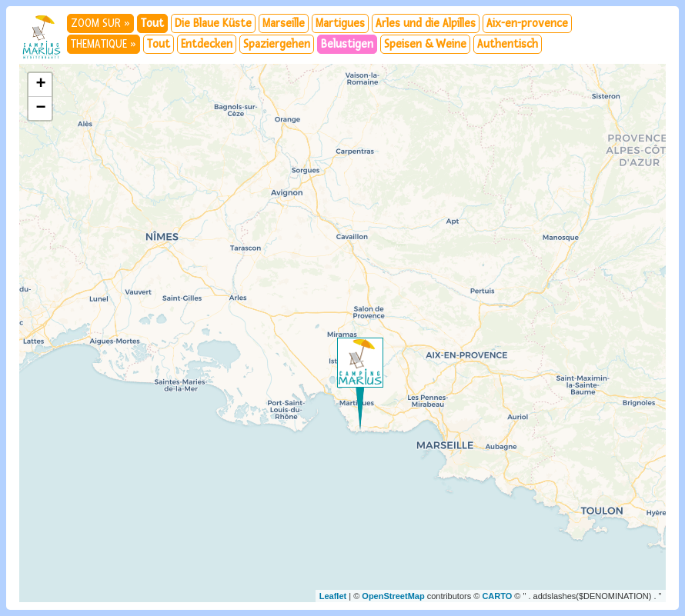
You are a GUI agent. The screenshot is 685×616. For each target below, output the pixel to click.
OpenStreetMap (393, 596)
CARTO (497, 596)
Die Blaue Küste (213, 23)
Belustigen (347, 44)
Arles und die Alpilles (426, 23)
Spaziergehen (277, 44)
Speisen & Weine (425, 44)
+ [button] (40, 85)
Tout (152, 23)
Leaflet (333, 596)
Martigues (340, 23)
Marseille (284, 23)
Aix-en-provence (527, 23)
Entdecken (207, 44)
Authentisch (508, 44)
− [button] (40, 108)
